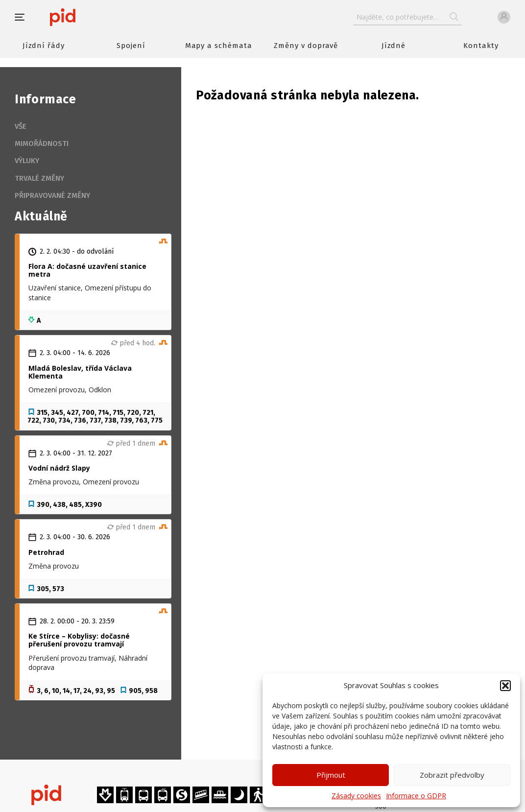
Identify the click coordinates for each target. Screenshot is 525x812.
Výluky (27, 161)
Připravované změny (52, 195)
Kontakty (481, 46)
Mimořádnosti (42, 143)
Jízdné (394, 46)
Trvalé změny (39, 178)
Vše (21, 126)
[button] (505, 686)
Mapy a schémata (219, 46)
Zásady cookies (356, 796)
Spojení (131, 46)
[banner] (92, 17)
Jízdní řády (44, 46)
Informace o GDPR (416, 796)
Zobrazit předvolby (452, 775)
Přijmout (331, 775)
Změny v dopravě (306, 46)
